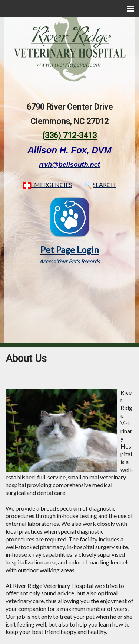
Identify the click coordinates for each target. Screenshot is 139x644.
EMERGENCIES (48, 185)
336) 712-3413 (71, 135)
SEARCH (99, 185)
